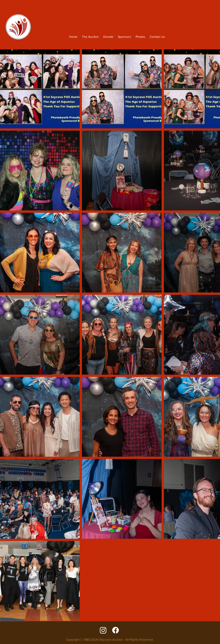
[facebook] (115, 630)
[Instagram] (103, 630)
